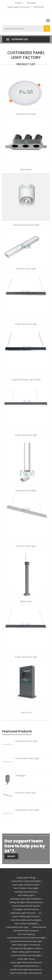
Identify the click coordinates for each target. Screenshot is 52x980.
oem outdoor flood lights (26, 888)
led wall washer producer (26, 931)
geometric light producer (23, 913)
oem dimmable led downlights (26, 920)
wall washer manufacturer (26, 966)
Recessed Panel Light (26, 114)
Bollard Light (26, 602)
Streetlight (20, 776)
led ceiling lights (26, 895)
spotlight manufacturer (26, 892)
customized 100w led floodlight (26, 955)
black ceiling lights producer (26, 952)
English (18, 3)
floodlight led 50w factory (26, 909)
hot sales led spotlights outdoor (26, 948)
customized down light (17, 927)
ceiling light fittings (26, 878)
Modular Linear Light (26, 546)
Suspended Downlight (26, 491)
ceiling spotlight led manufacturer (26, 902)
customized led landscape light (26, 941)
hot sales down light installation (26, 899)
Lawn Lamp (26, 712)
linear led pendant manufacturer (26, 973)
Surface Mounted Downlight (26, 225)
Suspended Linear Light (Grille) (26, 380)
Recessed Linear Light (26, 269)
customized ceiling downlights (26, 881)
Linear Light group (26, 959)
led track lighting (26, 934)
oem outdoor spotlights (26, 924)
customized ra (39, 927)
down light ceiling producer (26, 885)
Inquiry (11, 856)
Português (31, 3)
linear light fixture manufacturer (26, 963)
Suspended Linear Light (26, 324)
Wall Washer (26, 169)
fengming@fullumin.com (19, 7)
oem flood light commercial (26, 945)
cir (40, 913)
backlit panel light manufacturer (26, 970)
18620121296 (39, 7)
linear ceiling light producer (26, 916)
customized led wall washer (26, 906)
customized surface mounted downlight (26, 938)
